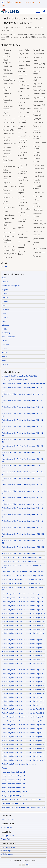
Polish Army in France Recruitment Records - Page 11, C (23, 752)
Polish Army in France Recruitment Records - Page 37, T (23, 640)
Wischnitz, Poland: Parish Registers (15, 380)
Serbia (4, 352)
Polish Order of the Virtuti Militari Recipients (19, 553)
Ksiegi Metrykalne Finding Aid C (14, 788)
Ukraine (5, 364)
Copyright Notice (7, 836)
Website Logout (7, 854)
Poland (5, 267)
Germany (5, 309)
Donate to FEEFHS (8, 819)
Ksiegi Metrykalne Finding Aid (13, 796)
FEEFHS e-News (7, 827)
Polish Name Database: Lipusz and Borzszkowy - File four (23, 557)
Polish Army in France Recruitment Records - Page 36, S (23, 644)
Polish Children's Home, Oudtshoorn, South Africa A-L (22, 584)
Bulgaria (5, 290)
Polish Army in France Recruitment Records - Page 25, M (23, 693)
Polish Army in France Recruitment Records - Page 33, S (23, 655)
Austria (5, 278)
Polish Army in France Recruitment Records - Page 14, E (23, 741)
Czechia (5, 297)
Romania (5, 345)
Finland (5, 305)
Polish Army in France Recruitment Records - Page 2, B (22, 717)
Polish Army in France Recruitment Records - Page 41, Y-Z (23, 617)
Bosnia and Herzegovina (11, 286)
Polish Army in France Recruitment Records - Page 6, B (22, 606)
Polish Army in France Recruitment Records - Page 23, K (23, 701)
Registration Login (8, 847)
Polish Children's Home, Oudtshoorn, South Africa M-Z (22, 580)
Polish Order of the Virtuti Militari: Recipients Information (23, 384)
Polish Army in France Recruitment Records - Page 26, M (23, 689)
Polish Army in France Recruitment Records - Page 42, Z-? (23, 614)
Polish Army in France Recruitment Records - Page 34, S (23, 651)
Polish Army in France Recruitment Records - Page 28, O (23, 682)
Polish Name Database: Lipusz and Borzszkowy (20, 561)
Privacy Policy (6, 839)
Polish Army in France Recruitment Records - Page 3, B (22, 674)
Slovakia (5, 356)
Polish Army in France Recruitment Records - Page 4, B (22, 625)
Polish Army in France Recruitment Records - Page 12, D (23, 748)
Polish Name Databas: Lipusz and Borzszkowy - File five (23, 576)
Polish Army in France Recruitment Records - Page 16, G (23, 733)
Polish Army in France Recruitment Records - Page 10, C (23, 756)
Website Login (6, 851)
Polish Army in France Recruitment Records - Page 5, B (22, 610)
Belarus (5, 282)
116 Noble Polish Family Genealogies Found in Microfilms (23, 807)
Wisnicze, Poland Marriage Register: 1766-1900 (19, 376)
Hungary (5, 313)
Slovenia (5, 360)
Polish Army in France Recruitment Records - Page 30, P (23, 670)
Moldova (5, 329)
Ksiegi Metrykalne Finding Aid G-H (15, 780)
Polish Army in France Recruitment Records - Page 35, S (23, 648)
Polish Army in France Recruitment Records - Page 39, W (23, 629)
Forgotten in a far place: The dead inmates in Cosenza (22, 799)
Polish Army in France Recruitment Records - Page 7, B (22, 602)
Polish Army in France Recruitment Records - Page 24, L (23, 697)
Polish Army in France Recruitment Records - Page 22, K (23, 705)
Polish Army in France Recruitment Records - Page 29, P (23, 678)
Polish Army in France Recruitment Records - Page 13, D (23, 744)
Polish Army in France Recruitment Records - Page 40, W (23, 621)
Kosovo (5, 317)
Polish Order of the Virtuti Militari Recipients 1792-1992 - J (23, 504)
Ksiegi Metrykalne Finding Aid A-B (14, 792)
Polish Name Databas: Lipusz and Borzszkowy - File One (23, 572)
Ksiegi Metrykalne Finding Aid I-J (14, 776)
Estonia (5, 301)
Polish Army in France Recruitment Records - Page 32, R (23, 659)
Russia (4, 349)
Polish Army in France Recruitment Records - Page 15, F (23, 737)
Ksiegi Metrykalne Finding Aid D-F (14, 784)
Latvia (4, 321)
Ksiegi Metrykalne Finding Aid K (14, 772)
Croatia (5, 294)
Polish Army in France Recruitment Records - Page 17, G (23, 729)
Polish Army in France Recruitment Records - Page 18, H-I (23, 725)
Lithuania (5, 325)
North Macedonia (9, 337)
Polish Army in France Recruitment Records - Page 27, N (23, 686)
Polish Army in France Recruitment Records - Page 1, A (22, 760)
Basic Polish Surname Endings (13, 803)
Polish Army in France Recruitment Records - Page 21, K (23, 709)
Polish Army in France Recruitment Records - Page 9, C (22, 594)
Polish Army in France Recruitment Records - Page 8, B (22, 598)
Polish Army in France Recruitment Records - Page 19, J (23, 721)
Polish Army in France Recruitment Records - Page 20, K (23, 713)
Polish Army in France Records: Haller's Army (19, 764)
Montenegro (7, 333)
